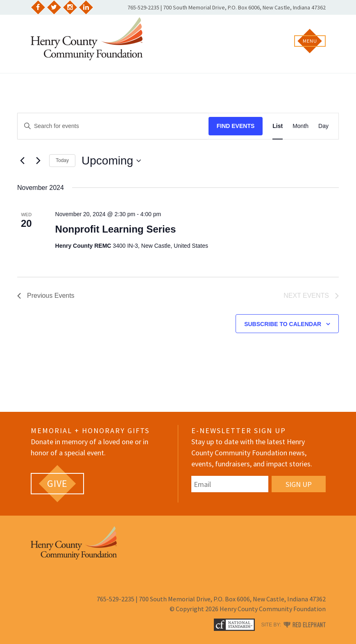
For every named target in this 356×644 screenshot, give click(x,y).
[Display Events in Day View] (323, 126)
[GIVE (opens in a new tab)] (57, 484)
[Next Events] (38, 161)
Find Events (236, 126)
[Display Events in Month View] (300, 126)
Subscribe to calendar (283, 324)
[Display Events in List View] (278, 126)
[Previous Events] (22, 161)
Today (62, 160)
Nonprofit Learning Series (116, 229)
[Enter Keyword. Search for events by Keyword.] (113, 126)
